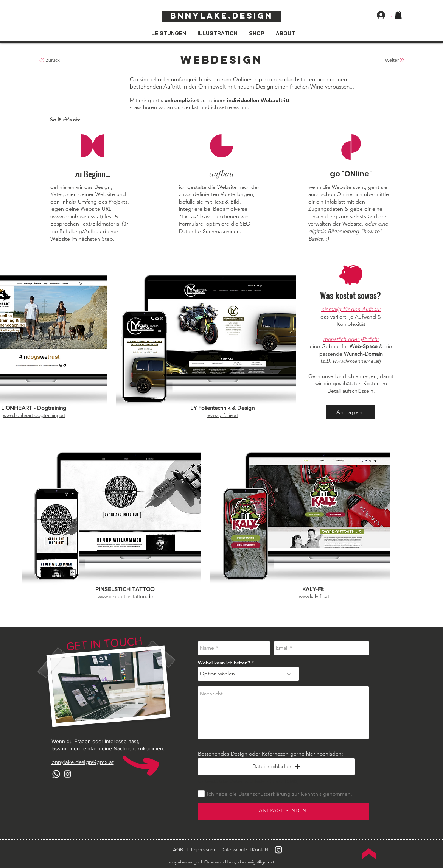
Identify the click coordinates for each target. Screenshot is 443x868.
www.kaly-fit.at (314, 597)
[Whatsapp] (56, 774)
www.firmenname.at (356, 361)
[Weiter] (392, 60)
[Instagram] (68, 774)
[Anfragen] (351, 412)
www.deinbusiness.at (77, 216)
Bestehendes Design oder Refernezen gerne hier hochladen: (270, 754)
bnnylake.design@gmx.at (251, 862)
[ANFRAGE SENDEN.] (283, 811)
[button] (398, 15)
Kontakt (260, 850)
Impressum (203, 850)
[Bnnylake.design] (221, 16)
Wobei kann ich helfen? (224, 663)
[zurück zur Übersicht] (42, 60)
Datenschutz (234, 850)
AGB (178, 850)
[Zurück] (53, 60)
